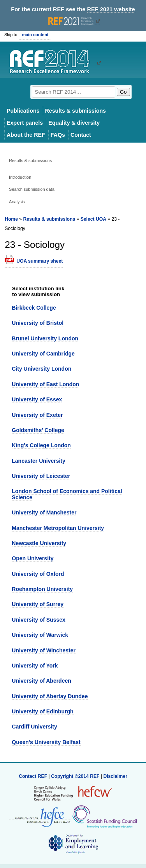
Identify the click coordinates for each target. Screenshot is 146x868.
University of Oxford (38, 574)
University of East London (45, 384)
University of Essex (37, 399)
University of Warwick (40, 635)
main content (35, 35)
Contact (81, 135)
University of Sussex (38, 620)
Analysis (17, 202)
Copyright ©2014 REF (76, 776)
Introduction (20, 177)
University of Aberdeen (41, 681)
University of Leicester (41, 476)
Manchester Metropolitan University (58, 528)
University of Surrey (38, 604)
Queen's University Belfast (46, 742)
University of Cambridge (43, 354)
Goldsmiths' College (38, 430)
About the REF (26, 135)
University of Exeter (37, 415)
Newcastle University (39, 543)
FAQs (58, 135)
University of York (35, 666)
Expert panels (25, 123)
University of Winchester (44, 650)
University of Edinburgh (42, 711)
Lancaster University (38, 461)
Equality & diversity (74, 123)
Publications (23, 111)
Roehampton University (42, 589)
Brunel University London (45, 338)
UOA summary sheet (40, 261)
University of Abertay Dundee (50, 696)
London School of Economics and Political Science (67, 494)
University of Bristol (38, 323)
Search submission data (32, 189)
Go (123, 92)
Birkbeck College (34, 308)
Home (11, 219)
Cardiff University (34, 727)
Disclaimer (115, 776)
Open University (33, 558)
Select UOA (93, 219)
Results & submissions (76, 111)
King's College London (41, 445)
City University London (41, 369)
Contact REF (33, 776)
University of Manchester (44, 512)
